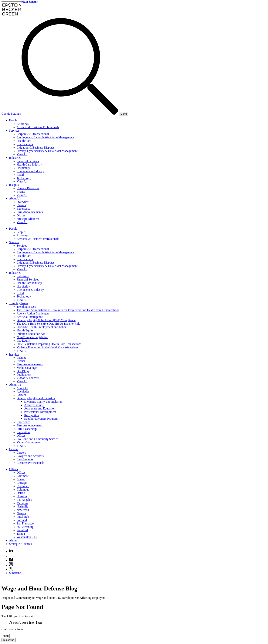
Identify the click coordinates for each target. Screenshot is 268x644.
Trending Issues (19, 303)
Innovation (23, 432)
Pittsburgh (23, 517)
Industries (15, 158)
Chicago (22, 483)
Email (5, 636)
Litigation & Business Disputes (36, 148)
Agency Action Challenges (33, 313)
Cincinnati (23, 486)
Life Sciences (25, 144)
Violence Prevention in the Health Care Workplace (47, 347)
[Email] (26, 637)
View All (22, 154)
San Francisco (25, 523)
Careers (21, 205)
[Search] (70, 114)
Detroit (21, 493)
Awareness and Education (40, 408)
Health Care (24, 141)
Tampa (21, 534)
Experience (23, 209)
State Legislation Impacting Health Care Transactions (49, 344)
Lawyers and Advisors (30, 456)
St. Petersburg (25, 527)
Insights (14, 185)
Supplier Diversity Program (41, 419)
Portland (22, 520)
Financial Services (28, 161)
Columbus (23, 490)
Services (14, 131)
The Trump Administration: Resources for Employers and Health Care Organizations (68, 310)
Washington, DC (27, 537)
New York (23, 510)
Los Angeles (24, 500)
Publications (24, 375)
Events (21, 192)
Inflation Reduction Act (31, 334)
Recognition (32, 415)
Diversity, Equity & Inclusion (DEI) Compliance (46, 320)
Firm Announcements (30, 212)
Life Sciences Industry (30, 171)
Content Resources (28, 188)
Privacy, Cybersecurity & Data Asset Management (47, 151)
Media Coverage (27, 368)
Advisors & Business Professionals (38, 127)
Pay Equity (23, 341)
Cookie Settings (11, 114)
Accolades (23, 391)
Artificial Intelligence (30, 317)
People (13, 120)
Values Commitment (29, 442)
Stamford (22, 530)
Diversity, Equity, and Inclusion (36, 398)
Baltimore (23, 476)
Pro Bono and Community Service (37, 439)
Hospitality (23, 168)
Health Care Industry (29, 164)
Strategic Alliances (28, 219)
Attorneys (23, 124)
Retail (20, 175)
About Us (15, 198)
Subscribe (15, 573)
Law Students (25, 459)
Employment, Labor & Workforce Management (45, 137)
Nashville (22, 506)
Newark (21, 513)
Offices (21, 215)
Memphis (22, 503)
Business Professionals (30, 463)
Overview (23, 202)
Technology (24, 178)
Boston (21, 479)
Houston (22, 496)
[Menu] (124, 114)
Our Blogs (23, 371)
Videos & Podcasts (28, 378)
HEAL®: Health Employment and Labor (41, 327)
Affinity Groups (34, 405)
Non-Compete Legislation (32, 337)
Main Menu (29, 2)
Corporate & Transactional (33, 134)
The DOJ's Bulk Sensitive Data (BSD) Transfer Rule (48, 324)
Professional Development (40, 412)
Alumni (14, 540)
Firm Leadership (27, 429)
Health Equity (25, 330)
